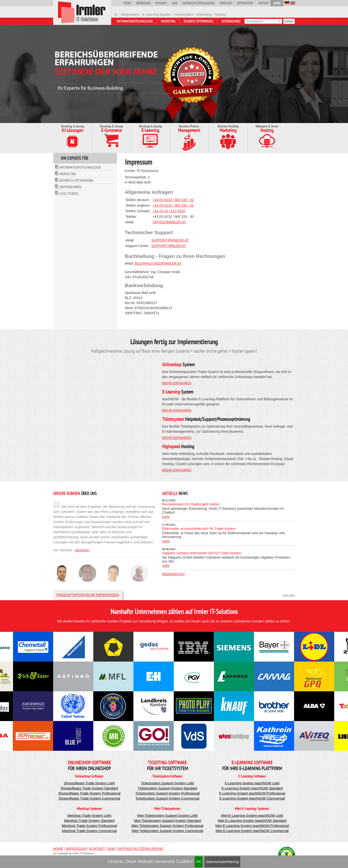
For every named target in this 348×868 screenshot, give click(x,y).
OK (199, 862)
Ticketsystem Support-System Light (167, 783)
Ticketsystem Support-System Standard (167, 788)
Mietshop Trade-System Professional (89, 826)
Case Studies (69, 193)
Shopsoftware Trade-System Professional (89, 793)
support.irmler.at (169, 246)
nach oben (289, 595)
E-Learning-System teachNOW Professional (252, 793)
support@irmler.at (170, 240)
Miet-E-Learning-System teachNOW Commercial (252, 831)
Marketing (168, 21)
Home (127, 3)
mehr (166, 517)
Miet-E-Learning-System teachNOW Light (252, 816)
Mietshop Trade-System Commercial (89, 831)
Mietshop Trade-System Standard (89, 821)
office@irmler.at (169, 222)
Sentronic (82, 550)
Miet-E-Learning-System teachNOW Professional (252, 826)
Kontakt (161, 3)
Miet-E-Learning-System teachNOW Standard (252, 821)
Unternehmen (231, 21)
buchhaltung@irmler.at (158, 263)
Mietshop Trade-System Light (89, 816)
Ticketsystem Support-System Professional (167, 793)
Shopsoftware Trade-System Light (89, 783)
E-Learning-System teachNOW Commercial (252, 798)
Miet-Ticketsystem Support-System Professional (167, 826)
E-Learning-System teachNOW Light (252, 783)
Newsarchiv (174, 574)
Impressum (143, 3)
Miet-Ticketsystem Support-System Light (167, 816)
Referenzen (245, 3)
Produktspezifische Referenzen (88, 595)
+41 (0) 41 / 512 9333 (169, 211)
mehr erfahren (177, 383)
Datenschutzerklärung (222, 862)
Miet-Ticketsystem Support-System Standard (167, 821)
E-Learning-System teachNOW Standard (252, 788)
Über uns (226, 3)
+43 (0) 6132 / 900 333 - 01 (173, 200)
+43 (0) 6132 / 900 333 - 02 (173, 205)
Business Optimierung (198, 21)
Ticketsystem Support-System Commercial (167, 798)
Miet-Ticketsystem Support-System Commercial (167, 831)
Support (264, 3)
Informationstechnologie (135, 21)
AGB (175, 3)
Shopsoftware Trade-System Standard (89, 788)
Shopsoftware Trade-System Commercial (89, 798)
